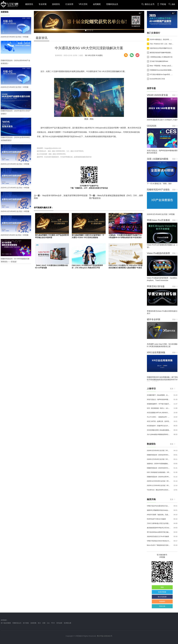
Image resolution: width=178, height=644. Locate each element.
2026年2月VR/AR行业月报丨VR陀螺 (159, 459)
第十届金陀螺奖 (6, 623)
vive (48, 623)
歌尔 (39, 623)
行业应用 (69, 4)
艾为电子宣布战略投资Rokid (159, 61)
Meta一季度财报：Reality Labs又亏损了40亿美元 (162, 66)
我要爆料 (162, 601)
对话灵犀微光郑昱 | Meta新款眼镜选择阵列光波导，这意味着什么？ (159, 430)
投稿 (162, 587)
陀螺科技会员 (112, 4)
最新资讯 (29, 4)
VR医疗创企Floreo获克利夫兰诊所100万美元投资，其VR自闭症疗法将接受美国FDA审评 (159, 506)
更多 (175, 95)
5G (86, 55)
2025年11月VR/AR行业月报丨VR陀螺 (159, 485)
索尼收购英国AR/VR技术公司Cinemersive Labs (159, 528)
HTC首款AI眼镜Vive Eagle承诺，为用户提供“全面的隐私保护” (162, 74)
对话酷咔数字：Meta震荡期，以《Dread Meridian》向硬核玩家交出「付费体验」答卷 (159, 395)
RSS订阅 (162, 606)
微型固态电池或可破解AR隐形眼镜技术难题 (162, 53)
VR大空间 (83, 4)
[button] (86, 30)
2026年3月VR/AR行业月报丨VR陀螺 (159, 451)
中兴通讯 (99, 55)
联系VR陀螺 (162, 592)
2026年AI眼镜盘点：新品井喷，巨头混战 (162, 39)
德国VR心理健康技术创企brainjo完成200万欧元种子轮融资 (159, 510)
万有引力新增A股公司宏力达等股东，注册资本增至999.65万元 (159, 523)
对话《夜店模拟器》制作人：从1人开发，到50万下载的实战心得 (159, 408)
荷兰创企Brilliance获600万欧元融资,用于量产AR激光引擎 (159, 532)
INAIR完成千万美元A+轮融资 (156, 519)
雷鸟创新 (59, 623)
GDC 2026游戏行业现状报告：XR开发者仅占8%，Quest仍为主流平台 (159, 472)
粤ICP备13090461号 (105, 636)
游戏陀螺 (33, 623)
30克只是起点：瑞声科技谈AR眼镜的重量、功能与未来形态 (159, 399)
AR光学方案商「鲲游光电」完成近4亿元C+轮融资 (159, 515)
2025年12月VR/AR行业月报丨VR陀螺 (159, 481)
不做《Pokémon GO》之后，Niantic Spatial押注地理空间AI (162, 44)
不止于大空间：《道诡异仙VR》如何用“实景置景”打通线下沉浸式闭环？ (159, 417)
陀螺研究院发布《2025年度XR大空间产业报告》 (159, 468)
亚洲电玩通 (67, 623)
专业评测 (43, 4)
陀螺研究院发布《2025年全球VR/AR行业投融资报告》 (159, 477)
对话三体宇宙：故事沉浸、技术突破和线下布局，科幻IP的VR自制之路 (159, 421)
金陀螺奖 (97, 4)
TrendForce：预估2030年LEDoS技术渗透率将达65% (159, 490)
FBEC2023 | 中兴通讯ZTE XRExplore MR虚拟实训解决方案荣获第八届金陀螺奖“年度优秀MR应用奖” (125, 268)
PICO (53, 623)
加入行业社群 (162, 597)
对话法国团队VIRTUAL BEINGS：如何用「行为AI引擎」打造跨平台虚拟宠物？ (159, 413)
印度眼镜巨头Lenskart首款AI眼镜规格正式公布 (162, 70)
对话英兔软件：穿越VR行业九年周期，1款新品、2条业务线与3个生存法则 (159, 426)
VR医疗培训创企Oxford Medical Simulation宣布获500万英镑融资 (159, 541)
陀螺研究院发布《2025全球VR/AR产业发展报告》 (159, 455)
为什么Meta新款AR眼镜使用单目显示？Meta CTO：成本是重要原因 (159, 434)
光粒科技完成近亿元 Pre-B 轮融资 (158, 537)
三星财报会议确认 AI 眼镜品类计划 (161, 57)
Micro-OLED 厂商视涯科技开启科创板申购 (159, 545)
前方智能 (26, 623)
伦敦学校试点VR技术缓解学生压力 (161, 48)
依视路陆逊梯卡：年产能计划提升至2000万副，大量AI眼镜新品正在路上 (159, 404)
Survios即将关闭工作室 (157, 79)
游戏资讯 (56, 4)
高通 (44, 623)
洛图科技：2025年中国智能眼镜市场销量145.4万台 (159, 464)
